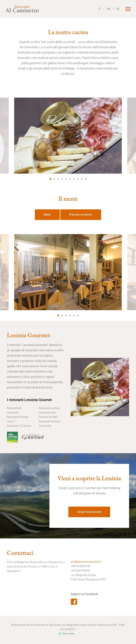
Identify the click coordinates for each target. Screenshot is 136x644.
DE (118, 9)
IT (100, 9)
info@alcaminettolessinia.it (86, 562)
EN (109, 9)
